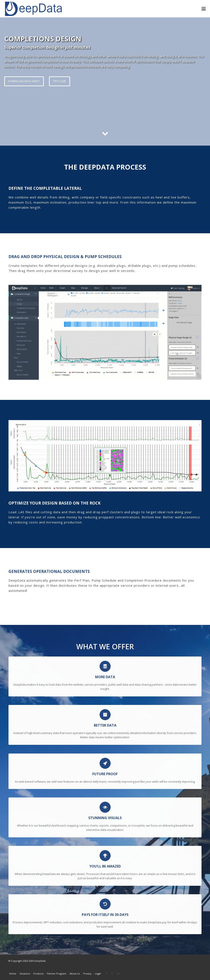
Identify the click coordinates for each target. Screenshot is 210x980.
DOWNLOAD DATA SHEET (24, 81)
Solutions (25, 974)
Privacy (87, 974)
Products (38, 974)
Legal (98, 974)
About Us (75, 974)
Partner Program (57, 974)
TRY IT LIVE (60, 81)
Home (13, 974)
